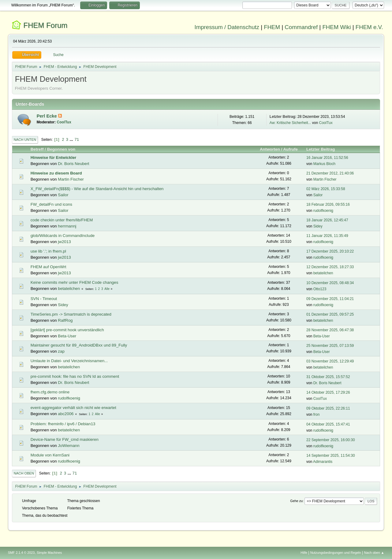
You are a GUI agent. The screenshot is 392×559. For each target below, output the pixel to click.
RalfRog (65, 320)
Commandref (301, 27)
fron (317, 415)
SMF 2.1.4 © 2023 (21, 553)
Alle (107, 289)
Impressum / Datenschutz (227, 27)
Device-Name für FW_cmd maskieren (65, 439)
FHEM (272, 27)
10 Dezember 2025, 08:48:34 (330, 283)
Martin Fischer (71, 179)
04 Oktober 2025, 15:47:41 (328, 424)
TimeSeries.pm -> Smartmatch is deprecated (71, 314)
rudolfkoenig (323, 211)
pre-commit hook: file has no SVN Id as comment (75, 376)
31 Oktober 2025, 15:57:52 (328, 377)
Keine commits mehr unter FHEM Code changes (75, 282)
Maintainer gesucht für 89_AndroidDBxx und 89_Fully (79, 345)
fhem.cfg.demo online (50, 392)
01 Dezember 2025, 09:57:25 (330, 314)
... (72, 139)
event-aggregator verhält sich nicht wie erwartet (73, 408)
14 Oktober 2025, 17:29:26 (328, 392)
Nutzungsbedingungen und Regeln (336, 553)
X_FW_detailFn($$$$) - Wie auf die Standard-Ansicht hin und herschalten (97, 189)
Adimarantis (323, 462)
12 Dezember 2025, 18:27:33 (330, 267)
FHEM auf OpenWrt (49, 267)
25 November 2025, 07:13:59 (330, 346)
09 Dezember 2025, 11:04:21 (330, 299)
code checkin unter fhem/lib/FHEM (62, 220)
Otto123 (320, 289)
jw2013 (64, 242)
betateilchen (323, 273)
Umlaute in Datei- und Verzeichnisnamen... (69, 361)
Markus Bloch (325, 164)
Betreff (37, 149)
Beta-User (67, 336)
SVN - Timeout (44, 299)
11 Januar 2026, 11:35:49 (327, 236)
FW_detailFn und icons (51, 204)
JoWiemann (69, 446)
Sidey (318, 226)
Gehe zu (296, 501)
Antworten (270, 149)
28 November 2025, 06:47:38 (330, 330)
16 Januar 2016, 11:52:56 (327, 158)
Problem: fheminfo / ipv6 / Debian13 (63, 424)
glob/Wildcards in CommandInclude (63, 236)
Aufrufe (290, 149)
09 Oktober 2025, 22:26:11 (328, 408)
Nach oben (24, 473)
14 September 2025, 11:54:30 (331, 456)
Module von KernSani (50, 455)
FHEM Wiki (336, 27)
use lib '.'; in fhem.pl (48, 251)
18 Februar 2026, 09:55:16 (328, 204)
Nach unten (25, 140)
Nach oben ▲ (374, 553)
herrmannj (67, 226)
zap (61, 351)
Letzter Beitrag (323, 149)
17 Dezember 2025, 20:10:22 (330, 251)
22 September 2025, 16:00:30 (331, 440)
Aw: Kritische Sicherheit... (290, 123)
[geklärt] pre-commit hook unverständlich (67, 330)
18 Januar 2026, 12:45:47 (327, 220)
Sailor (63, 195)
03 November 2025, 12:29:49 (330, 361)
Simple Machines (49, 553)
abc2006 (66, 414)
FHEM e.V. (369, 27)
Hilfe (304, 553)
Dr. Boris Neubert (73, 164)
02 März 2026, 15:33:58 (326, 189)
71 (77, 139)
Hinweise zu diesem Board (56, 173)
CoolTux (64, 122)
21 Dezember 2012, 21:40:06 (330, 173)
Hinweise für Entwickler (54, 158)
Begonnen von (61, 149)
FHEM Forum (45, 25)
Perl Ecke (47, 116)
